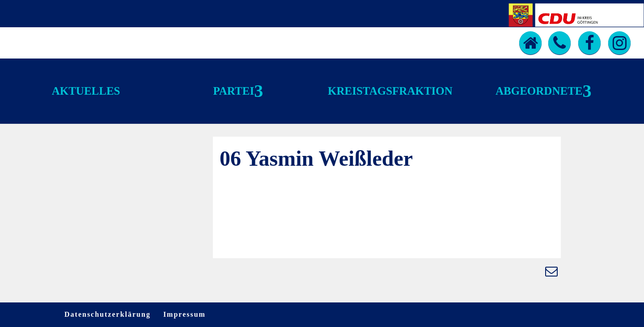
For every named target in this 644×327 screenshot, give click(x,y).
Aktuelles (86, 91)
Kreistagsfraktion (390, 91)
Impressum (184, 314)
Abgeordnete (539, 91)
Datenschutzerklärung (108, 314)
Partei (233, 91)
